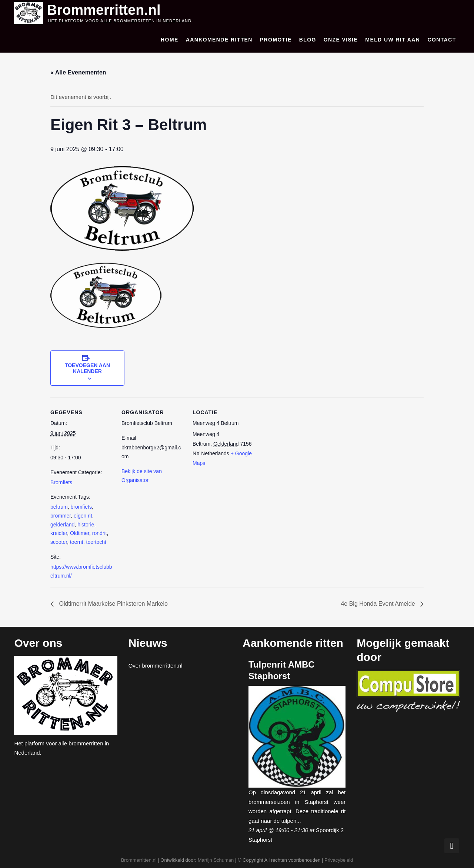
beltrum (59, 506)
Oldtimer (80, 533)
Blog (308, 39)
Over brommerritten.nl (156, 665)
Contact (442, 39)
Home (170, 39)
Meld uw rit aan (393, 39)
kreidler (59, 533)
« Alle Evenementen (78, 72)
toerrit (77, 541)
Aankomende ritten (219, 39)
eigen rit (83, 515)
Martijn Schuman (216, 859)
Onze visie (341, 39)
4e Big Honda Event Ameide (379, 603)
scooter (59, 541)
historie (86, 524)
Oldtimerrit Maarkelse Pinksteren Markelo (113, 603)
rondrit (100, 533)
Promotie (276, 39)
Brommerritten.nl (107, 9)
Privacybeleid (339, 859)
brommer (61, 515)
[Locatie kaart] (303, 448)
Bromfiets (61, 482)
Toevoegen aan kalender (87, 368)
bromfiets (81, 506)
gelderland (62, 524)
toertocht (96, 541)
